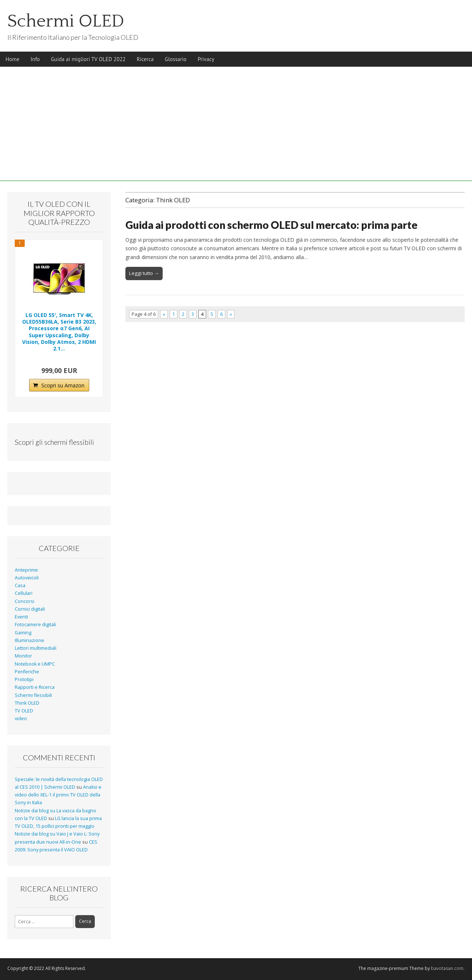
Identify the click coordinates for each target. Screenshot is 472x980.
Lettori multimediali (36, 648)
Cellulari (24, 593)
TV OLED (24, 711)
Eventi (21, 617)
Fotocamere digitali (35, 625)
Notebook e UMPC (35, 664)
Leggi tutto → (144, 273)
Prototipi (24, 679)
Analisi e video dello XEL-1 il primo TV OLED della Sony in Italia (58, 795)
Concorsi (25, 601)
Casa (20, 585)
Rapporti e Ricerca (35, 687)
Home (13, 59)
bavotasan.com (447, 968)
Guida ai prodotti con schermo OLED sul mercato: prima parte (271, 225)
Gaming (23, 633)
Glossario (176, 59)
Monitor (23, 656)
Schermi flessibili (33, 695)
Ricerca (145, 59)
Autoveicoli (27, 578)
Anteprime (26, 570)
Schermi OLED (66, 21)
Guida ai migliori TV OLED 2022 (88, 59)
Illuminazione (29, 640)
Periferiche (27, 672)
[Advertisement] (236, 129)
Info (35, 59)
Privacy (206, 59)
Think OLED (27, 703)
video (21, 719)
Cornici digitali (30, 609)
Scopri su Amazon (63, 385)
